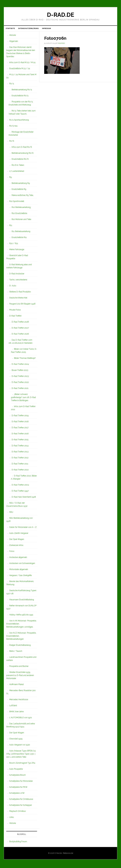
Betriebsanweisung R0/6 (23, 154)
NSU (11, 513)
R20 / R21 (14, 245)
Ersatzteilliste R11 (19, 239)
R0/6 (12, 142)
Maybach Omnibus (17, 813)
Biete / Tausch (16, 652)
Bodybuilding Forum (18, 843)
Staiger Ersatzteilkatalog (20, 646)
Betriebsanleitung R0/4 (22, 91)
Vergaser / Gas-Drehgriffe (20, 577)
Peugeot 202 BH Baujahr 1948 (22, 305)
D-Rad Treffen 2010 (20, 471)
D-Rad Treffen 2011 (20, 465)
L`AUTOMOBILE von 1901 (21, 719)
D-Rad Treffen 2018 (20, 423)
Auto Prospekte (16, 770)
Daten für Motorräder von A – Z (23, 529)
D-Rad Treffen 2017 (20, 429)
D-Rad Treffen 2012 (20, 459)
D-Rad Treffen (15, 317)
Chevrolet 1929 (16, 740)
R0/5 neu (13, 127)
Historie (13, 37)
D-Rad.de (60, 15)
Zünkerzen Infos (16, 547)
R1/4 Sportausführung (19, 121)
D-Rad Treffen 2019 (20, 417)
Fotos (12, 553)
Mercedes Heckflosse (19, 701)
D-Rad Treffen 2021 (20, 390)
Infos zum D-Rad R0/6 (22, 148)
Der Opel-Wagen (17, 541)
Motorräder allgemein (19, 571)
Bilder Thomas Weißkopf (25, 360)
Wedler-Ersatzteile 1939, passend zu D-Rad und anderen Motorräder (20, 677)
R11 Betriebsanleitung (21, 233)
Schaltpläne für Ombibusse (21, 800)
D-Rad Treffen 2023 (20, 378)
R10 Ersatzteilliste (19, 215)
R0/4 (12, 85)
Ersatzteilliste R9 (19, 191)
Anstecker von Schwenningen (22, 565)
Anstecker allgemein (18, 559)
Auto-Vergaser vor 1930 (20, 746)
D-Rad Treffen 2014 (20, 447)
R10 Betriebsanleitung (21, 209)
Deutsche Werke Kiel (18, 299)
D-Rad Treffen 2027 (20, 329)
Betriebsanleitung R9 (21, 185)
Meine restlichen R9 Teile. (23, 197)
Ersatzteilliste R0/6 (20, 160)
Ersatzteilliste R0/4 (20, 97)
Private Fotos (15, 311)
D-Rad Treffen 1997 (20, 492)
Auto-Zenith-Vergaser (19, 535)
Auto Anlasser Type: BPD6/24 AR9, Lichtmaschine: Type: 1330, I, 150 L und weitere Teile (21, 755)
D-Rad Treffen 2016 (20, 435)
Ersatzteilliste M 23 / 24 (20, 70)
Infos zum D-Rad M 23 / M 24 (22, 64)
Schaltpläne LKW (17, 794)
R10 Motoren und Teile (21, 221)
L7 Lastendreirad (17, 173)
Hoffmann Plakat (16, 686)
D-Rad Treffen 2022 (20, 384)
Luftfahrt (13, 707)
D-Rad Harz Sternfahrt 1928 (24, 498)
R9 (10, 179)
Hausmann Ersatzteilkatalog (22, 601)
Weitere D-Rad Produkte (20, 293)
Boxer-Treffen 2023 (20, 372)
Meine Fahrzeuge (17, 251)
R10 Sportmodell (17, 203)
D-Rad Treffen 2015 (20, 441)
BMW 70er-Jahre (16, 713)
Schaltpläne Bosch (17, 776)
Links (11, 819)
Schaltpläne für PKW (18, 788)
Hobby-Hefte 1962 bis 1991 (21, 616)
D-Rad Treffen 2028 (20, 323)
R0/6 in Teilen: (18, 167)
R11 (11, 227)
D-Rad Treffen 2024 (20, 366)
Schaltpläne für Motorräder (21, 782)
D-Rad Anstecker (17, 275)
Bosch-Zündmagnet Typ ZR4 (22, 764)
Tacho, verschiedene (18, 281)
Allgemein (14, 43)
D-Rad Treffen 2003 (20, 486)
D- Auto (13, 287)
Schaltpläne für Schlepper (21, 807)
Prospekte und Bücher (19, 668)
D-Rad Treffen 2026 (20, 335)
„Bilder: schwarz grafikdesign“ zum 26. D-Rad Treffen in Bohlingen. (23, 399)
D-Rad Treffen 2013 (20, 453)
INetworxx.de (68, 855)
